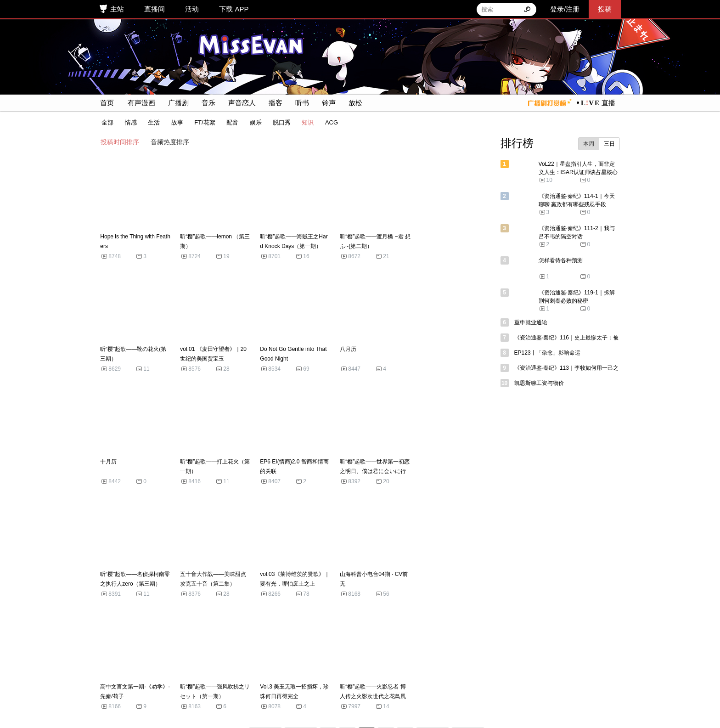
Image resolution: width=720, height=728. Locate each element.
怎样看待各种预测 (562, 260)
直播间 (154, 9)
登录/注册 (566, 9)
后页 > (434, 624)
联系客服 (198, 672)
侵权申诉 (235, 672)
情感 (129, 122)
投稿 (606, 9)
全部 (106, 122)
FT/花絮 (203, 122)
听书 (300, 103)
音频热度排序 (168, 142)
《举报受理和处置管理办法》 (434, 699)
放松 (354, 103)
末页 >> (470, 624)
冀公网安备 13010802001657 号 (329, 685)
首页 (105, 103)
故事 (175, 122)
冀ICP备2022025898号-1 (236, 685)
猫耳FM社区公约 (511, 672)
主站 (116, 9)
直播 (610, 103)
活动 (191, 9)
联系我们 (353, 672)
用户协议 (427, 672)
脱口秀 (280, 122)
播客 (274, 103)
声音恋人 (240, 103)
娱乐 (253, 122)
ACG (330, 122)
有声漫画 (140, 103)
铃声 (327, 103)
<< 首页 (267, 624)
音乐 (207, 103)
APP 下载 (272, 672)
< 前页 (302, 624)
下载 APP (233, 9)
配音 (231, 122)
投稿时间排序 (118, 142)
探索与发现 (313, 672)
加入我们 (390, 672)
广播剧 (177, 103)
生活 (152, 122)
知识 (306, 122)
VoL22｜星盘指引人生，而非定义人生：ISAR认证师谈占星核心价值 (580, 172)
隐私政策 (463, 672)
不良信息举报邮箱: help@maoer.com (227, 699)
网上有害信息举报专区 (513, 699)
